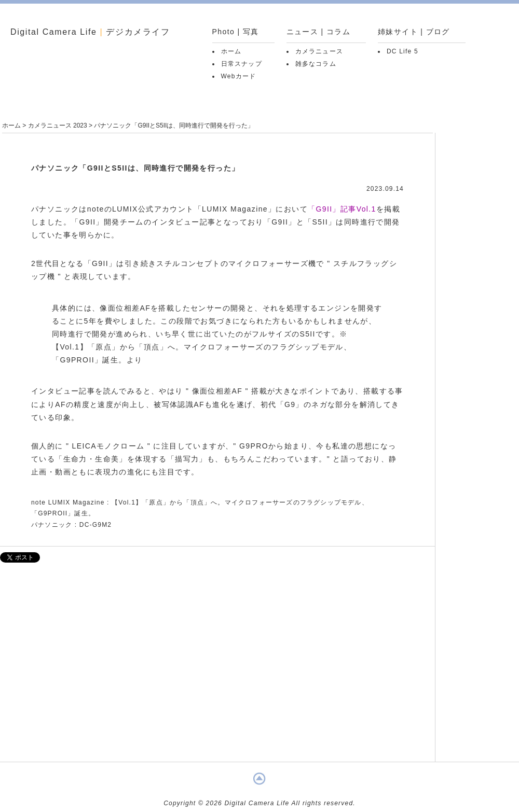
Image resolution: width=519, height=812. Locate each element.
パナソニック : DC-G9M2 (71, 525)
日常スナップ (242, 64)
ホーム (231, 51)
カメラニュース (319, 51)
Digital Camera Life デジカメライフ (90, 32)
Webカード (239, 76)
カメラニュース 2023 (58, 125)
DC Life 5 (402, 51)
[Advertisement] (218, 667)
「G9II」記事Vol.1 (342, 209)
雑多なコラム (316, 64)
